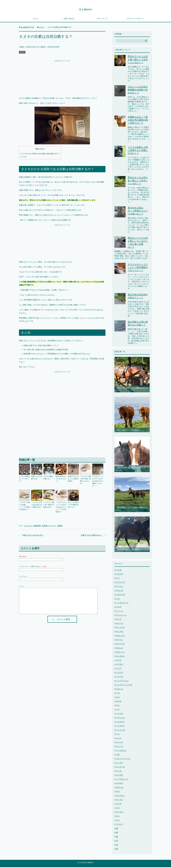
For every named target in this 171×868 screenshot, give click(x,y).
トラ (118, 710)
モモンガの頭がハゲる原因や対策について (73, 501)
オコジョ (120, 624)
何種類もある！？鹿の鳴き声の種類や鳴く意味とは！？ (138, 121)
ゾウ (118, 694)
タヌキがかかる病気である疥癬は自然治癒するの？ (40, 154)
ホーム (36, 19)
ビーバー (120, 743)
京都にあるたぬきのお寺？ (33, 529)
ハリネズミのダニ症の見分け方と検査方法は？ (36, 501)
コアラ (119, 661)
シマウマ (120, 673)
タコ (118, 698)
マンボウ (120, 776)
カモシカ (120, 649)
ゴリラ (119, 669)
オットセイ (121, 628)
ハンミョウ (121, 731)
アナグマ (120, 575)
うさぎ (119, 571)
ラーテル (120, 813)
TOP (27, 28)
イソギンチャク (122, 604)
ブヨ (118, 755)
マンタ (119, 772)
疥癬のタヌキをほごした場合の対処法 (73, 479)
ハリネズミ (121, 727)
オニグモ (120, 632)
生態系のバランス (49, 519)
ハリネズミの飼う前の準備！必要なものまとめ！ (85, 479)
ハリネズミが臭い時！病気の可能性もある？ (49, 501)
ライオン (120, 800)
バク (118, 735)
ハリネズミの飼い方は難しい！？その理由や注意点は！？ (24, 502)
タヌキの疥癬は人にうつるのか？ (24, 478)
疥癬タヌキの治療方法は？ (36, 478)
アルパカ (120, 591)
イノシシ (120, 612)
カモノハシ (121, 653)
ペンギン (120, 764)
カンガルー (121, 657)
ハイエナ (120, 714)
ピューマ (120, 747)
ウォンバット (121, 616)
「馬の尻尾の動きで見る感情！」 (129, 550)
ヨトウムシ (121, 796)
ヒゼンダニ (28, 519)
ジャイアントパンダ (124, 686)
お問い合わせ (69, 19)
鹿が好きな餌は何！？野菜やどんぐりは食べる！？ (138, 212)
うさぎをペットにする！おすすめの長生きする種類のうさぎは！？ (97, 480)
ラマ (118, 809)
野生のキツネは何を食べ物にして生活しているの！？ (138, 181)
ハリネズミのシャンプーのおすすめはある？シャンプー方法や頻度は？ (61, 502)
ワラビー (120, 825)
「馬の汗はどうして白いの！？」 (129, 431)
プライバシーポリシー (135, 19)
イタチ (119, 608)
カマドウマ (121, 645)
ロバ (118, 817)
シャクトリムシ (122, 681)
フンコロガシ (121, 751)
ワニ (118, 821)
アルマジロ (121, 595)
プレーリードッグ (123, 759)
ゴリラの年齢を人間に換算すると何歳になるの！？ (138, 151)
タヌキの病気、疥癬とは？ (49, 478)
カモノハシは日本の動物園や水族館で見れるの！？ (138, 90)
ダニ (118, 706)
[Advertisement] (62, 79)
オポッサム (121, 636)
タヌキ (22, 53)
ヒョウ (119, 739)
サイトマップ (102, 19)
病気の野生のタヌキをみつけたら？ (61, 478)
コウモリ (120, 665)
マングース (121, 768)
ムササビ (120, 784)
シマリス (120, 677)
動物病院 (37, 519)
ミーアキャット (122, 780)
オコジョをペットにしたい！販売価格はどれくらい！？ (138, 268)
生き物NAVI (85, 9)
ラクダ (119, 805)
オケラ (119, 620)
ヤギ (118, 792)
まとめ (23, 157)
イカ (118, 599)
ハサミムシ (121, 718)
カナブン (120, 640)
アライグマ (121, 583)
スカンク (120, 690)
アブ (118, 579)
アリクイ (120, 587)
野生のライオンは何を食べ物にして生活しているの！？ (138, 60)
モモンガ (120, 788)
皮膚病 (60, 519)
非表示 (42, 150)
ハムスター (121, 723)
